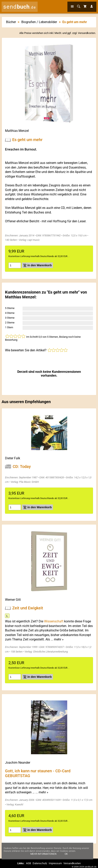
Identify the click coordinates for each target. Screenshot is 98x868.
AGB (28, 863)
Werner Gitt (13, 600)
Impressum (55, 863)
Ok (66, 857)
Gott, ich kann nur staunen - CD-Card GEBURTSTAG (38, 773)
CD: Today (22, 467)
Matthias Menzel (17, 131)
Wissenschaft (54, 621)
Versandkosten (87, 33)
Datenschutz (40, 863)
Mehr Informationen (43, 857)
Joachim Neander (18, 763)
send (20, 7)
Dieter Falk (13, 458)
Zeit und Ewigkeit (28, 608)
